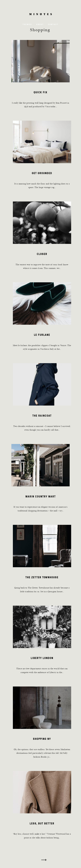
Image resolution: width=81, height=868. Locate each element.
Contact (53, 24)
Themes (27, 24)
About (40, 24)
